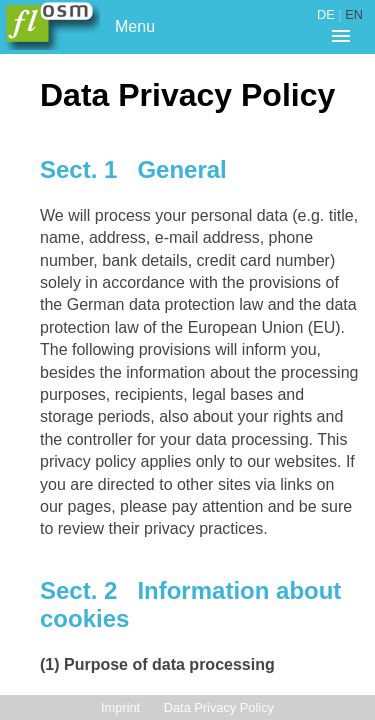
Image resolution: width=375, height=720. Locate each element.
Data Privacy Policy (219, 707)
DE (326, 14)
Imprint (120, 707)
